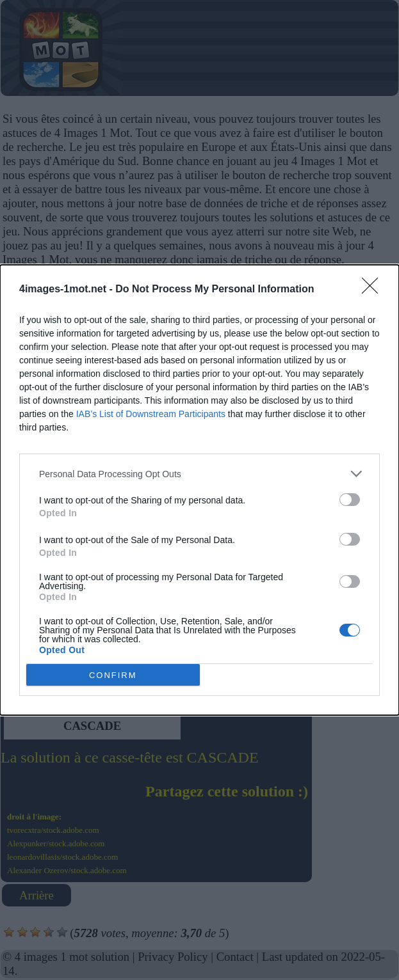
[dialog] (199, 490)
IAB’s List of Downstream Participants (151, 414)
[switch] (350, 500)
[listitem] (199, 474)
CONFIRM (113, 675)
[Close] (374, 290)
